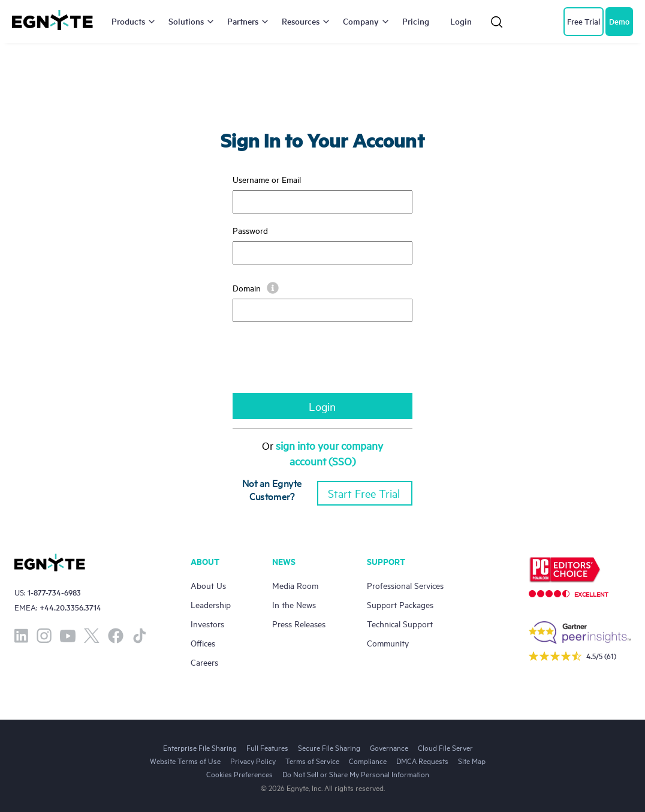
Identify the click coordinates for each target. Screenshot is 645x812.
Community (388, 643)
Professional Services (405, 585)
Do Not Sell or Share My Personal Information (356, 774)
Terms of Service (312, 760)
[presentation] (324, 363)
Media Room (295, 585)
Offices (203, 643)
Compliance (368, 760)
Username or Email (267, 179)
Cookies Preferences (239, 774)
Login (461, 22)
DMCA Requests (422, 760)
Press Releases (299, 623)
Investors (207, 623)
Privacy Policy (253, 760)
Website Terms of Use (185, 760)
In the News (294, 604)
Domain (256, 288)
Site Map (472, 760)
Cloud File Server (445, 747)
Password (250, 230)
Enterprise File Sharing (200, 747)
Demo (619, 21)
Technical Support (400, 623)
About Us (208, 585)
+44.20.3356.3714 (70, 607)
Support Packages (400, 604)
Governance (389, 747)
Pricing (416, 22)
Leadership (211, 604)
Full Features (267, 747)
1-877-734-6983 (54, 592)
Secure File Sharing (329, 747)
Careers (204, 662)
